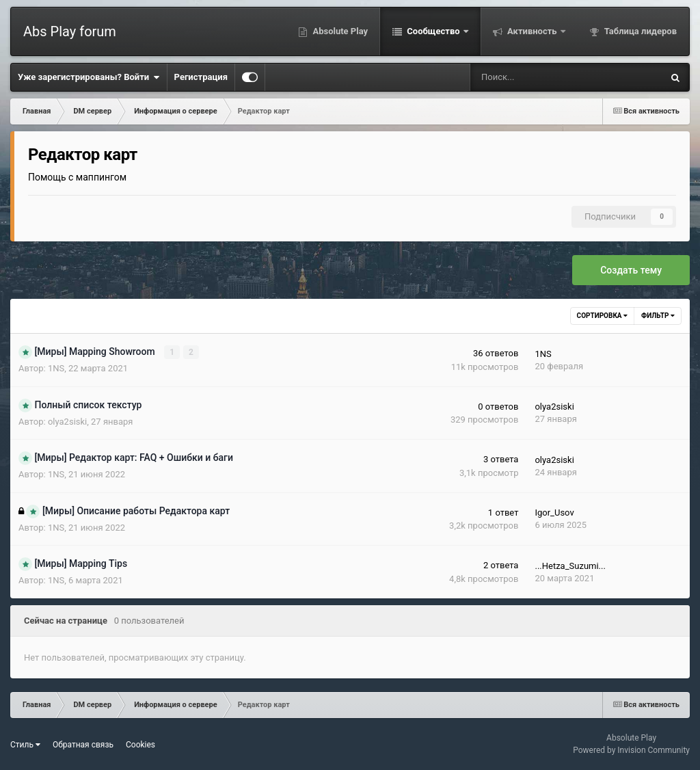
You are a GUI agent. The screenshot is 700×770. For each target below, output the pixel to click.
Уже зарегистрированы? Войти (89, 77)
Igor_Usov (554, 513)
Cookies (140, 745)
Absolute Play (339, 31)
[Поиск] (523, 77)
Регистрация (201, 77)
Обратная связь (83, 745)
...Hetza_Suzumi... (570, 566)
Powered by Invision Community (631, 750)
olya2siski (67, 422)
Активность (532, 31)
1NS (56, 368)
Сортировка (602, 316)
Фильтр (658, 316)
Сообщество (433, 31)
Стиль (25, 745)
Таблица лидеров (640, 31)
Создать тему (631, 270)
